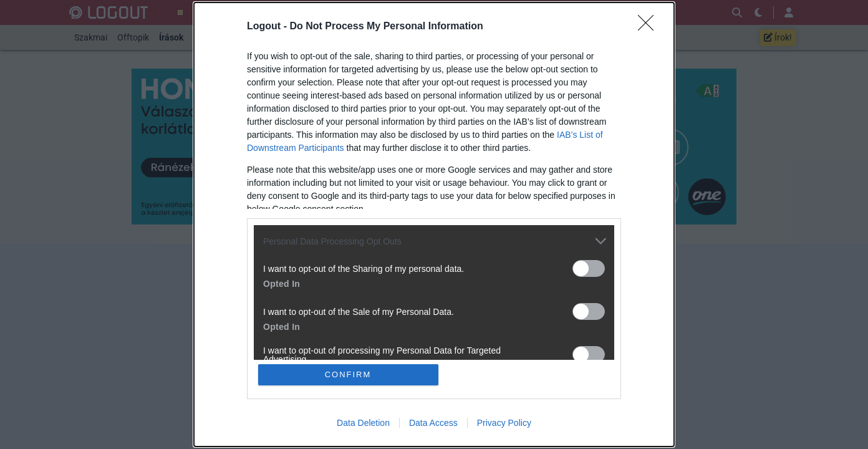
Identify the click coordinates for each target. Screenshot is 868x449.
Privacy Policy (504, 423)
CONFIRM (348, 374)
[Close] (650, 27)
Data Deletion (363, 423)
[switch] (589, 268)
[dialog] (434, 224)
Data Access (433, 423)
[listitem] (434, 241)
